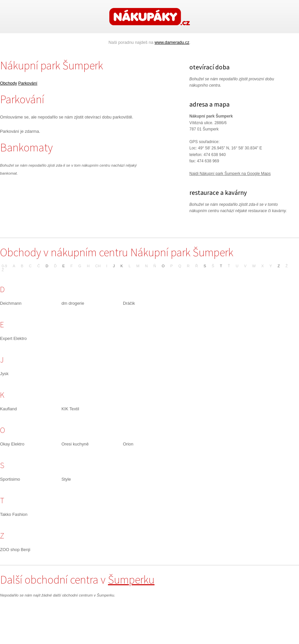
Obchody (8, 83)
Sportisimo (10, 479)
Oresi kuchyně (75, 444)
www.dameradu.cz (172, 42)
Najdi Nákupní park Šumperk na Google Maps (230, 174)
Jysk (4, 374)
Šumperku (131, 579)
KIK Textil (70, 409)
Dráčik (129, 303)
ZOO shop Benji (15, 550)
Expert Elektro (13, 338)
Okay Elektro (12, 444)
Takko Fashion (14, 514)
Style (66, 479)
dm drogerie (73, 303)
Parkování (28, 83)
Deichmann (11, 303)
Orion (128, 444)
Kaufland (8, 409)
